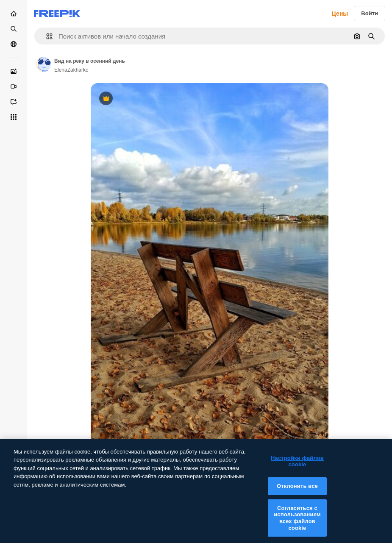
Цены (340, 14)
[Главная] (14, 14)
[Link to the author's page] (43, 64)
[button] (46, 36)
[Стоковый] (14, 29)
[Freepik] (57, 14)
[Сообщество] (14, 44)
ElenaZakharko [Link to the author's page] (71, 70)
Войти (370, 13)
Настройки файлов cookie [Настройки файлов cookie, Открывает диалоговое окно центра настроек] (297, 466)
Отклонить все (297, 491)
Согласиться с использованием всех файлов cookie (297, 523)
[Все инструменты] (14, 117)
